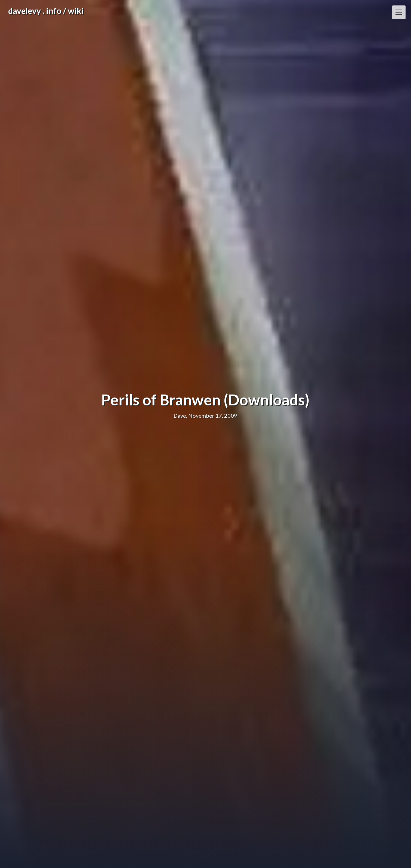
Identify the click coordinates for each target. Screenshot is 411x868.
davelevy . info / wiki (46, 11)
